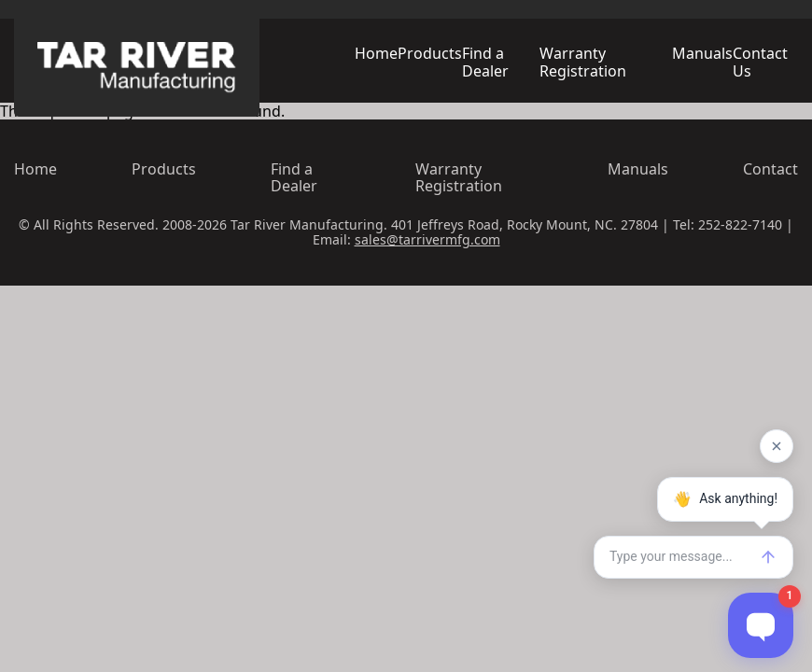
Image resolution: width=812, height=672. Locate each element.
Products (430, 53)
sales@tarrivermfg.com (427, 239)
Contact (770, 169)
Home (376, 53)
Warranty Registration (583, 62)
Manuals (702, 53)
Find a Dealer (485, 62)
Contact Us (760, 62)
